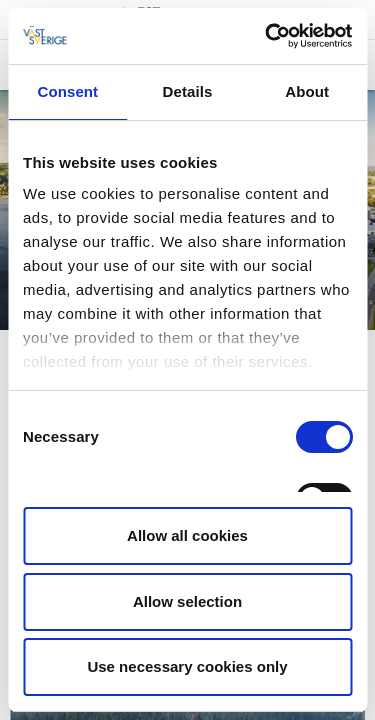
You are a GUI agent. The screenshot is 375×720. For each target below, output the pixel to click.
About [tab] (307, 91)
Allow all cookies (187, 535)
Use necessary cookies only (187, 666)
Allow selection (187, 601)
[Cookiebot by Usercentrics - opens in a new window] (267, 36)
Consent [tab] (67, 91)
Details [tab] (188, 91)
